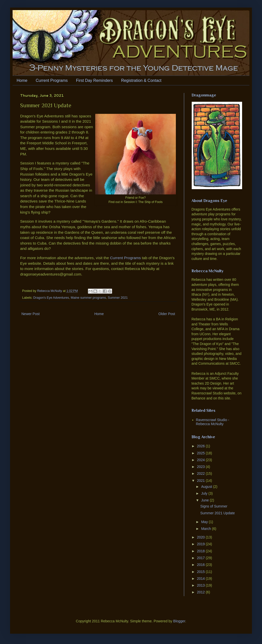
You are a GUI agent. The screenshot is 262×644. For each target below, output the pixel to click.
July (205, 493)
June (205, 500)
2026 (201, 446)
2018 (201, 551)
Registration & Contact (141, 80)
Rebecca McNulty (50, 291)
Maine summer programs (88, 298)
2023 (201, 467)
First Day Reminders (94, 80)
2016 (201, 565)
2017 (201, 558)
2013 (201, 585)
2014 (201, 579)
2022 (201, 473)
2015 (201, 572)
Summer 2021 (118, 298)
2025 (201, 453)
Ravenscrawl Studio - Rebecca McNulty (213, 422)
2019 (201, 544)
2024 (201, 460)
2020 (201, 537)
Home (22, 80)
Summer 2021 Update (218, 513)
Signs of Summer (214, 506)
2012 (201, 592)
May (205, 522)
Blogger (179, 621)
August (207, 487)
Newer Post (30, 314)
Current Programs (52, 80)
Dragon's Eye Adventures (51, 298)
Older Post (167, 314)
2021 (201, 481)
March (206, 529)
